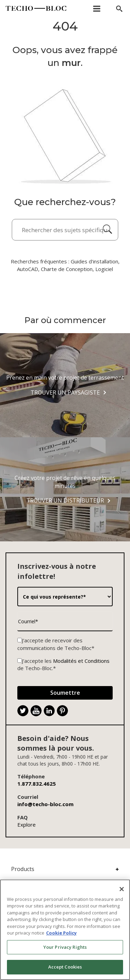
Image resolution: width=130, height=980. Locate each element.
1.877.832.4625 (37, 784)
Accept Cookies (65, 967)
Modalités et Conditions (81, 661)
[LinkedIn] (49, 711)
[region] (65, 930)
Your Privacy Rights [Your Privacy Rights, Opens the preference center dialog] (65, 947)
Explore (27, 825)
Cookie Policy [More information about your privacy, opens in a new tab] (61, 933)
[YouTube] (36, 711)
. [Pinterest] (65, 712)
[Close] (122, 889)
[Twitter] (23, 711)
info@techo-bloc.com (45, 804)
